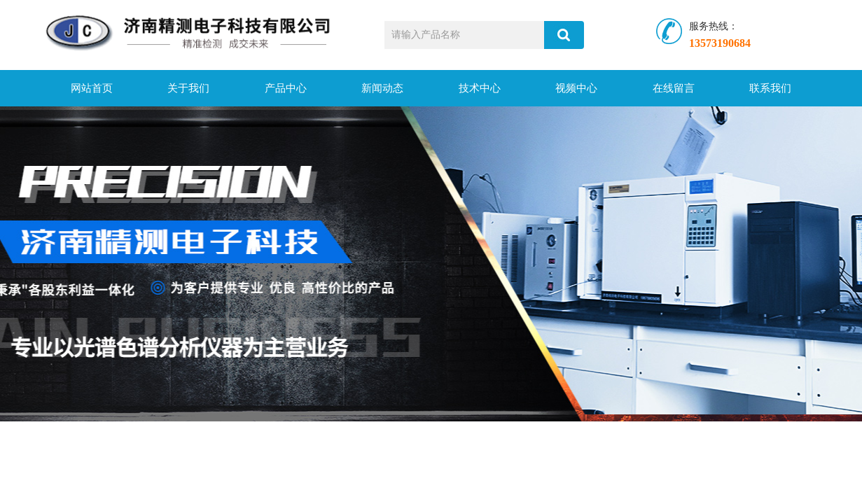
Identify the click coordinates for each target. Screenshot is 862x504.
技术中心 (480, 88)
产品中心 (286, 88)
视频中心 (576, 88)
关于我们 (188, 88)
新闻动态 (382, 88)
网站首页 (92, 88)
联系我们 (770, 88)
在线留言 (674, 88)
